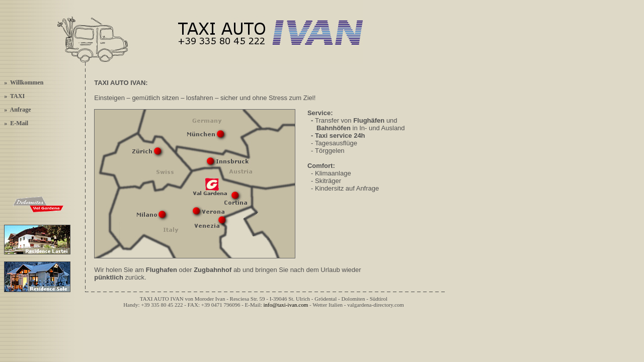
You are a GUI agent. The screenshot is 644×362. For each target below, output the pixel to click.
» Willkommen (24, 82)
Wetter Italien (328, 305)
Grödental (326, 299)
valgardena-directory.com (376, 305)
